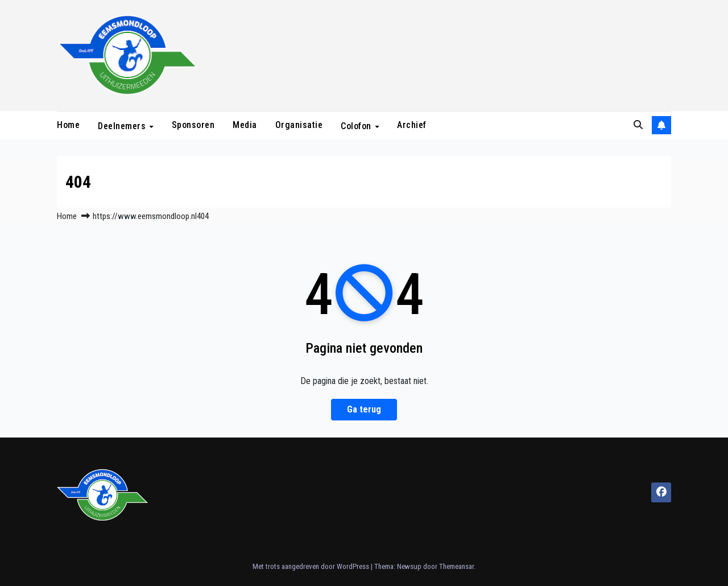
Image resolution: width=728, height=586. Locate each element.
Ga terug (364, 409)
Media (245, 125)
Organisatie (299, 125)
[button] (638, 125)
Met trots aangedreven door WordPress (312, 566)
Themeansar (456, 566)
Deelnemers (123, 125)
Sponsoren (193, 125)
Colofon (357, 125)
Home (68, 125)
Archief (412, 125)
